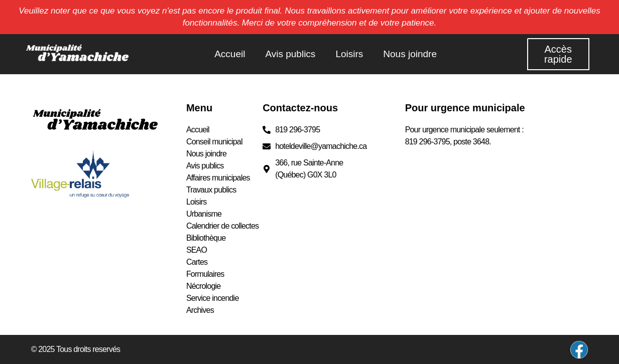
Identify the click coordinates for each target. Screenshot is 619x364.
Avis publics (290, 54)
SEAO (197, 250)
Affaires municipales (218, 178)
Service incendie (213, 298)
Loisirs (349, 54)
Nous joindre (410, 54)
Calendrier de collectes (222, 226)
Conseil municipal (214, 142)
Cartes (197, 262)
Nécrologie (203, 286)
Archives (200, 310)
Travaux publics (211, 190)
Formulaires (205, 274)
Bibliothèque (206, 238)
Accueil (230, 54)
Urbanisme (204, 214)
